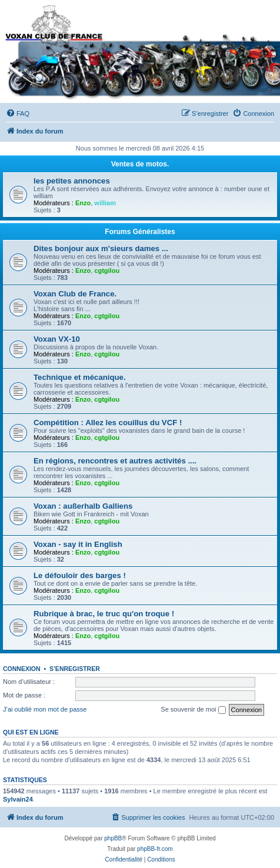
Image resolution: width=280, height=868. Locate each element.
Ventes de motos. (140, 164)
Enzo (83, 203)
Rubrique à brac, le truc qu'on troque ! (104, 614)
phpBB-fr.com (155, 849)
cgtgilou (107, 271)
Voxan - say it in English (78, 544)
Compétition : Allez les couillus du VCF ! (108, 423)
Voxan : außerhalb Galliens (83, 506)
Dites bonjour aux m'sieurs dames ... (101, 248)
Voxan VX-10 (57, 339)
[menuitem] (18, 113)
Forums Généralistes (140, 232)
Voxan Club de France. (75, 294)
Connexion (22, 669)
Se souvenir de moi (193, 710)
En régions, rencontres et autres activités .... (115, 461)
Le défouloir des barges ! (80, 575)
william (105, 203)
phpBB (113, 838)
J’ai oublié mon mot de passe (45, 709)
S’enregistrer (75, 669)
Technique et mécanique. (80, 377)
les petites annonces (72, 181)
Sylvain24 (18, 799)
